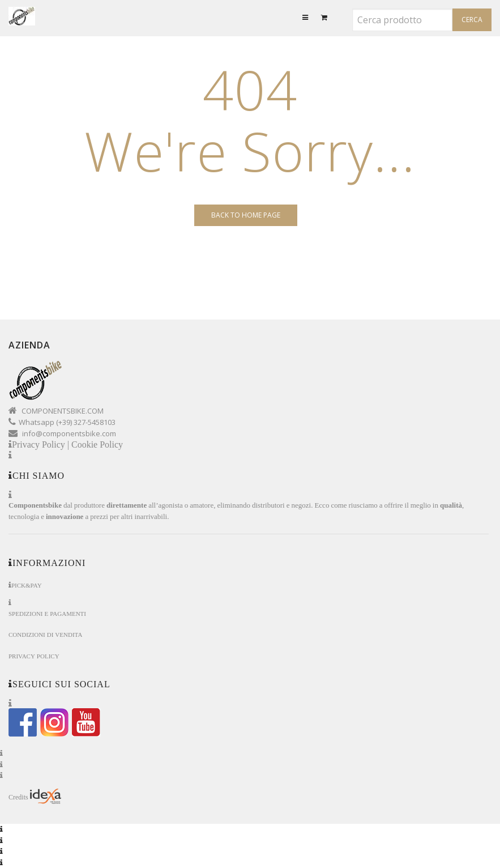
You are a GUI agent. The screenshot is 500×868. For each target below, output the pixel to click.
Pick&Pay (27, 586)
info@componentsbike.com (69, 433)
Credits (35, 797)
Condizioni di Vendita (45, 635)
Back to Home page (246, 215)
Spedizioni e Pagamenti (47, 614)
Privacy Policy (34, 656)
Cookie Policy (97, 444)
